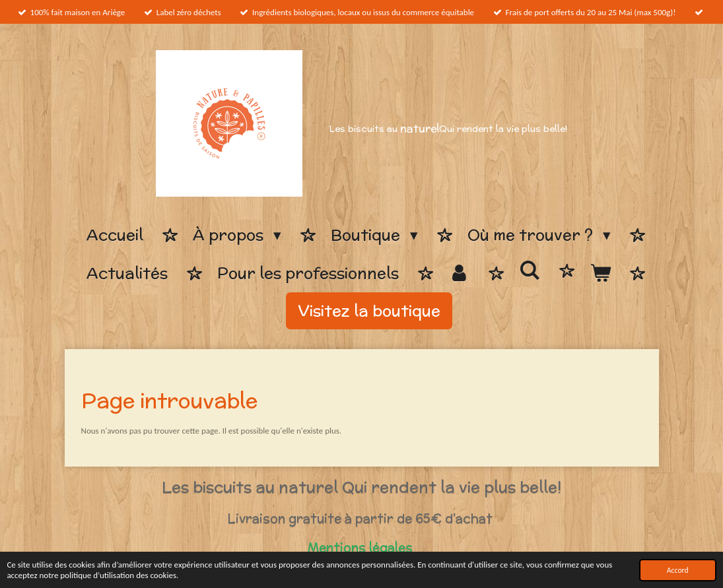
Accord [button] (678, 570)
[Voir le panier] (600, 274)
